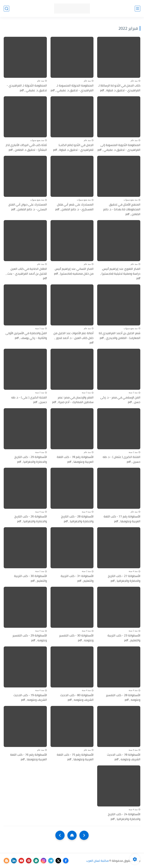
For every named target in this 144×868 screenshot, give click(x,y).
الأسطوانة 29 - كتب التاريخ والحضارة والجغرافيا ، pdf (31, 459)
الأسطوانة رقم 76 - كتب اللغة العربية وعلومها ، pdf (29, 757)
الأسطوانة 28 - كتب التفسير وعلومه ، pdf (123, 698)
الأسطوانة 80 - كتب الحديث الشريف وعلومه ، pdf (77, 698)
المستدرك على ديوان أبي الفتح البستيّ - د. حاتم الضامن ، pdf (28, 207)
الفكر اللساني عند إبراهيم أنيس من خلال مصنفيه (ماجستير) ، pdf (74, 271)
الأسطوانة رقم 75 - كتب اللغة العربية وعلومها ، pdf (75, 757)
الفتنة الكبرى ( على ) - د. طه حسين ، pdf (29, 400)
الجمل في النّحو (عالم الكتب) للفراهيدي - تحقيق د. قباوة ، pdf (73, 147)
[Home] (72, 835)
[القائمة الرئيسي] (138, 9)
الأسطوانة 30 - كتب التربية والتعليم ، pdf (30, 578)
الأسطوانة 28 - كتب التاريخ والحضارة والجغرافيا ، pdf (77, 519)
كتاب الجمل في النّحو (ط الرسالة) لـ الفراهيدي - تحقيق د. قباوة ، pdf (119, 88)
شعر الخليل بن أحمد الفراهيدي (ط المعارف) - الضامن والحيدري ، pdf (120, 336)
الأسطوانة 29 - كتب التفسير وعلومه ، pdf (30, 638)
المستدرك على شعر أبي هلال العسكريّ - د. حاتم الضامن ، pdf (74, 207)
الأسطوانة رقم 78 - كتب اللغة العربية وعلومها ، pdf (75, 459)
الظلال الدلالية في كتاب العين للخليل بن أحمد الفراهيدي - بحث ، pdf (26, 274)
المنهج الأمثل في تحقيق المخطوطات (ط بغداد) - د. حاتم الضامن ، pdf (122, 209)
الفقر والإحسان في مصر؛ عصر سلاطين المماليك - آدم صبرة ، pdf (73, 400)
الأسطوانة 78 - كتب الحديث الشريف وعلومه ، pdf (124, 757)
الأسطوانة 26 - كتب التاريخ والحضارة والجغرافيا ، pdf (31, 519)
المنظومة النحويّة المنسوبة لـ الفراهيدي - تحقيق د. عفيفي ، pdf (72, 88)
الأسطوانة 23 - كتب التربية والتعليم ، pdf (124, 638)
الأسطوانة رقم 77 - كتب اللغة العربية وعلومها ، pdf (122, 519)
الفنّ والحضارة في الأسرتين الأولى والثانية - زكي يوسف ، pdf (26, 336)
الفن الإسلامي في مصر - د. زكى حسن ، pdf (120, 400)
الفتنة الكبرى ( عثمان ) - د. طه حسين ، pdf (122, 459)
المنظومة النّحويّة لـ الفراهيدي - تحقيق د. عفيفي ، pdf (27, 88)
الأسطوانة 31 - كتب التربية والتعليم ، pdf (77, 578)
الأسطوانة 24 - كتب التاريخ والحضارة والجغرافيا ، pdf (124, 817)
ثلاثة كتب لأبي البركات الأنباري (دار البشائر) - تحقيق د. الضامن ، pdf (26, 147)
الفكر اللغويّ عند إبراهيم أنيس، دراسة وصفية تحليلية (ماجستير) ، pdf (120, 274)
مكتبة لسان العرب (97, 861)
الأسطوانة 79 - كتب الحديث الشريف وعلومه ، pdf (30, 698)
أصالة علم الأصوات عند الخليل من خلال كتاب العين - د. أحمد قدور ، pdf (73, 338)
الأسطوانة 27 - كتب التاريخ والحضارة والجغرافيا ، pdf (124, 578)
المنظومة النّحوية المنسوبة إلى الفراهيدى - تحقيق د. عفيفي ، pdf (119, 147)
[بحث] (6, 9)
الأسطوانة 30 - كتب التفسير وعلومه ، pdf (76, 638)
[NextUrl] (60, 835)
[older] (84, 835)
